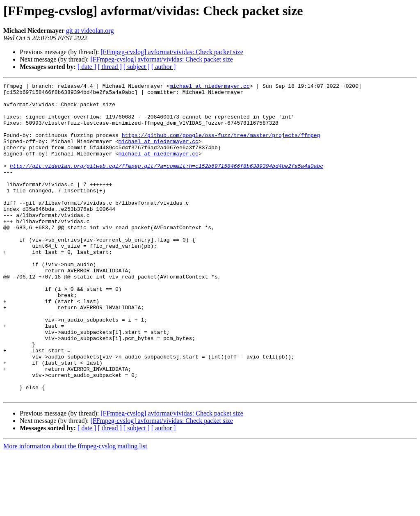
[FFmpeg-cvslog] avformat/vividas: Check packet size (172, 52)
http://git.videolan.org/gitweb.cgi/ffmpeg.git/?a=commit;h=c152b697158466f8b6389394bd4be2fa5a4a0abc (167, 183)
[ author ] (164, 67)
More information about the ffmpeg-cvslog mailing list (75, 509)
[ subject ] (137, 67)
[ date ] (87, 67)
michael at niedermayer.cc (210, 87)
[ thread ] (110, 67)
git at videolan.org (90, 31)
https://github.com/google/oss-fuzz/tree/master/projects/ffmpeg (221, 146)
